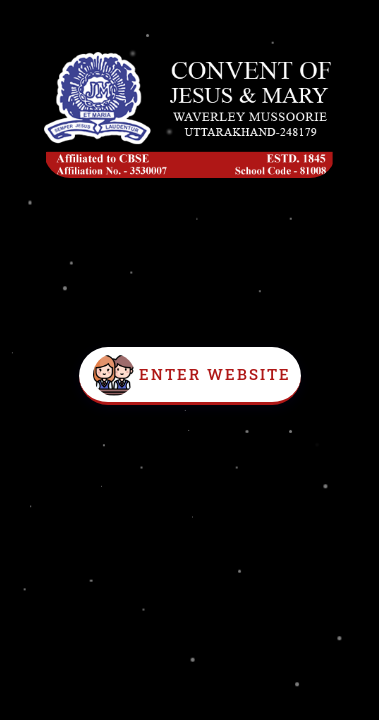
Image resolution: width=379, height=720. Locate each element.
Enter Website (215, 374)
